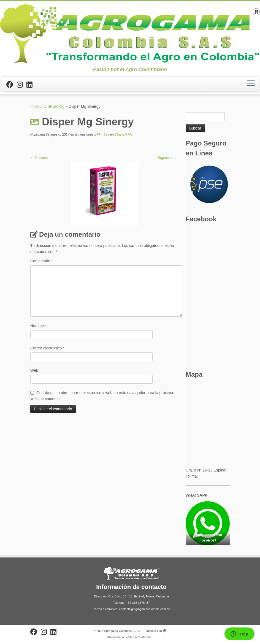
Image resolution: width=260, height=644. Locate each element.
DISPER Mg (54, 106)
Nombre (38, 326)
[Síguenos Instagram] (22, 85)
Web (34, 370)
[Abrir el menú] (251, 84)
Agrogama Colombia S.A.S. (123, 631)
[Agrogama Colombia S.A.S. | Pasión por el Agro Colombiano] (130, 34)
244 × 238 (101, 134)
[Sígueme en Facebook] (12, 85)
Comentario (42, 261)
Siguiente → (168, 158)
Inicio (35, 106)
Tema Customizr (140, 637)
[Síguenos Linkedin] (31, 85)
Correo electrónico (47, 348)
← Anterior (39, 158)
